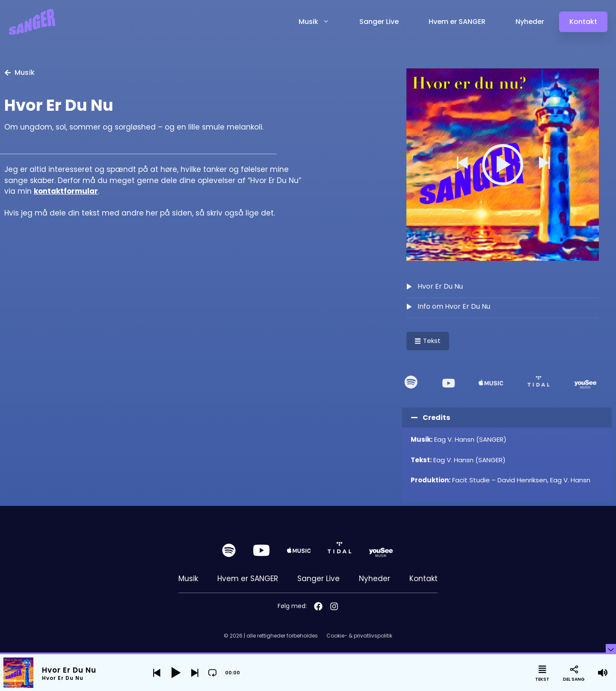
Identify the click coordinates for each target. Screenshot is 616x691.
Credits (436, 418)
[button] (462, 165)
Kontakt (423, 579)
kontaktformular (66, 191)
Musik (321, 22)
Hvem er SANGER (457, 22)
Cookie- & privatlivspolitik (359, 636)
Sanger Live (379, 22)
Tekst (428, 341)
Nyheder (530, 22)
